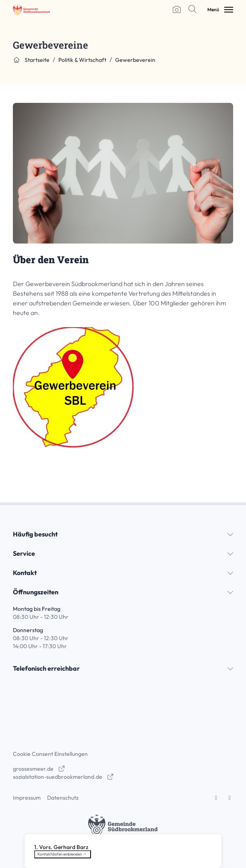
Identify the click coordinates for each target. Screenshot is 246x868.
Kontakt (25, 573)
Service (24, 553)
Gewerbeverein (135, 60)
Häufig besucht (35, 534)
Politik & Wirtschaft (82, 60)
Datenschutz (63, 798)
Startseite (31, 60)
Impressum (27, 798)
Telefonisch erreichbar (46, 668)
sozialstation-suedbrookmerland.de (63, 777)
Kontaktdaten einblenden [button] (63, 854)
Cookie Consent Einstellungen (50, 754)
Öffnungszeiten (36, 592)
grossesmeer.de (39, 769)
